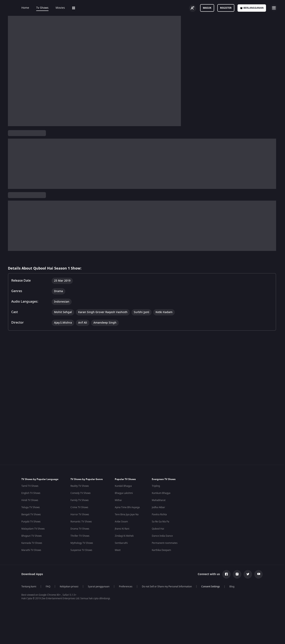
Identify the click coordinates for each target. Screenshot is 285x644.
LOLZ (115, 8)
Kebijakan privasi (69, 566)
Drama (69, 168)
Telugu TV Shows (31, 487)
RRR (200, 601)
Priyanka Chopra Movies (170, 615)
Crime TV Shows (79, 487)
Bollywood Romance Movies (37, 615)
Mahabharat (159, 480)
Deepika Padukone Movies (171, 587)
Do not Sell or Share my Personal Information (167, 566)
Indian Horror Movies (33, 587)
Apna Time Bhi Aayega (127, 487)
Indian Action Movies (33, 601)
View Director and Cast (23, 192)
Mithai (118, 480)
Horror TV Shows (80, 494)
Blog (232, 566)
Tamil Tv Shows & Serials (78, 594)
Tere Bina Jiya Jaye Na (127, 494)
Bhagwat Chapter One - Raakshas (217, 587)
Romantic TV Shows (81, 501)
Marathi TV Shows (31, 530)
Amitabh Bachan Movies (170, 601)
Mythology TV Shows (82, 522)
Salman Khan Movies (168, 594)
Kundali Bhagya (123, 465)
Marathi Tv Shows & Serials (79, 608)
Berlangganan (252, 8)
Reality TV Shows (80, 465)
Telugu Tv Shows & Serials (78, 601)
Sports (130, 8)
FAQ (48, 566)
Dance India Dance (162, 515)
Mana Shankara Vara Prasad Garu (217, 622)
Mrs (200, 608)
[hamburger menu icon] (274, 8)
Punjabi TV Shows (31, 501)
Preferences (126, 566)
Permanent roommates (165, 522)
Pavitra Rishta (159, 494)
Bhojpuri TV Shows (32, 515)
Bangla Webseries (120, 615)
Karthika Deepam (161, 530)
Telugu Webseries (120, 601)
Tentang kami (29, 566)
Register (226, 8)
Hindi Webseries (119, 587)
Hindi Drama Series (121, 608)
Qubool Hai (158, 508)
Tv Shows (42, 8)
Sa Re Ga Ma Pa (161, 501)
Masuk (207, 8)
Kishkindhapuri (206, 615)
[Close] (279, 635)
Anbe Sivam (121, 501)
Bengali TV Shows (31, 494)
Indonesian (41, 168)
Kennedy (203, 594)
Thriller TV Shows (80, 515)
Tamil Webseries (119, 594)
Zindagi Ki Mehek (124, 515)
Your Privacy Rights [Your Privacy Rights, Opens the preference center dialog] (218, 635)
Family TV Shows (80, 480)
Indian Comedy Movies (34, 594)
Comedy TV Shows (81, 473)
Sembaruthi (121, 522)
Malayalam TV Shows (33, 508)
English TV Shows (31, 473)
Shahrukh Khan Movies (170, 608)
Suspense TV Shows (81, 530)
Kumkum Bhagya (161, 473)
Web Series (79, 8)
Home (25, 8)
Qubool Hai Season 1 (24, 146)
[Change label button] (193, 8)
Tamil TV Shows (30, 465)
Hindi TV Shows (30, 480)
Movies (60, 8)
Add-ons (100, 8)
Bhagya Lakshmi (124, 473)
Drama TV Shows (80, 508)
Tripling (156, 465)
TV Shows (66, 146)
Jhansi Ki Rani (122, 508)
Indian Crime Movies (33, 608)
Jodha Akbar (158, 487)
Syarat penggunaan (99, 566)
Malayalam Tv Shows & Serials (81, 615)
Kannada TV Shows (32, 522)
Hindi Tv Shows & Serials (78, 587)
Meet (118, 530)
